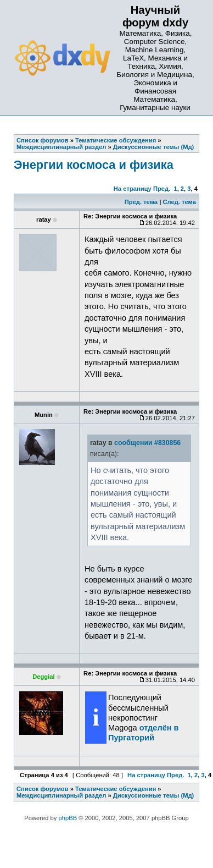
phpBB (68, 818)
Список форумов (43, 789)
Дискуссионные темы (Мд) (154, 795)
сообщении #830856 (147, 443)
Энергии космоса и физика (94, 165)
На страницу (133, 189)
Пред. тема (141, 202)
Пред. (162, 189)
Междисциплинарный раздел (61, 795)
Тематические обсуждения (116, 789)
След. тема (179, 202)
